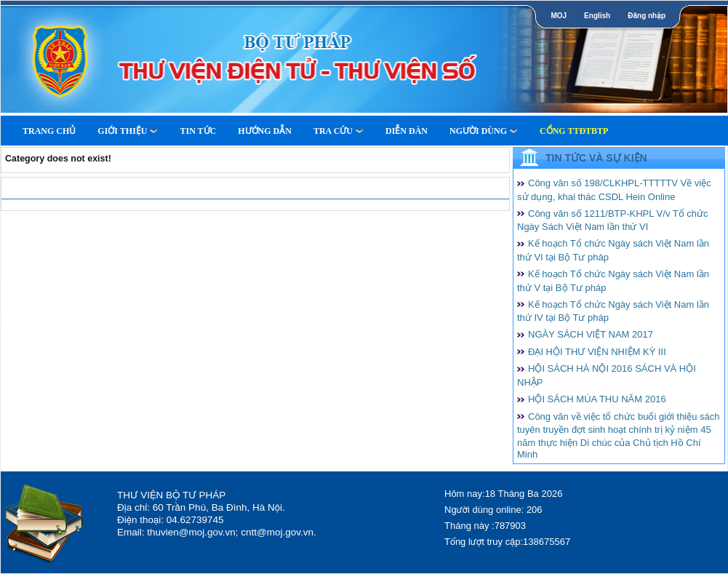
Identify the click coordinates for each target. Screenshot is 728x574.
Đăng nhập (647, 16)
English (597, 16)
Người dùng (484, 131)
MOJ (559, 16)
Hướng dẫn (265, 131)
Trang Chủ (49, 131)
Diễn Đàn (407, 131)
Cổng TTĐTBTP (574, 131)
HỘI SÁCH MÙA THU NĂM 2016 (597, 399)
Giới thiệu (128, 131)
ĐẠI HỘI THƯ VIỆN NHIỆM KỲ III (597, 352)
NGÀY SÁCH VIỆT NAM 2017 (591, 334)
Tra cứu (339, 131)
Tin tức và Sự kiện (596, 158)
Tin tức (198, 131)
